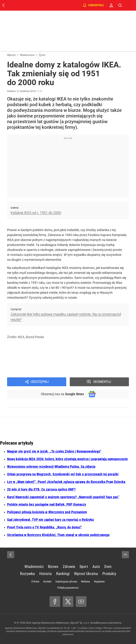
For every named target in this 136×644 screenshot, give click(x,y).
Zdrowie (69, 567)
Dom (108, 567)
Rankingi (63, 574)
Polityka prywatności (68, 588)
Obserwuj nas (62, 394)
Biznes (53, 567)
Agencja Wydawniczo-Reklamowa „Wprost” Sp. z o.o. (61, 623)
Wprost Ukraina (86, 574)
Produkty (109, 574)
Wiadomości (34, 567)
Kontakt (47, 582)
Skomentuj (102, 382)
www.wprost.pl (119, 631)
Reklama (86, 582)
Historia (46, 574)
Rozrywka (27, 574)
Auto (96, 567)
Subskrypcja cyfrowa (66, 582)
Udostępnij (40, 382)
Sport (84, 567)
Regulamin (99, 582)
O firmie (35, 582)
